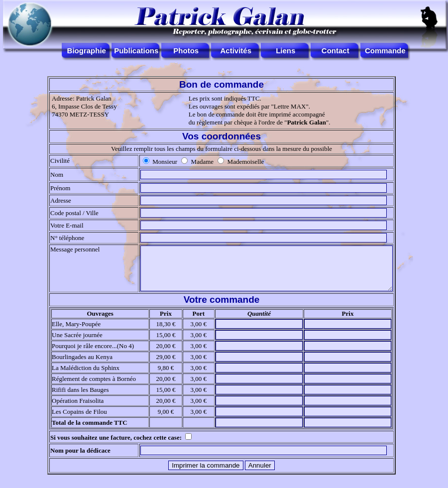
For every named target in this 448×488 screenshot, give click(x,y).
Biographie (87, 51)
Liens (285, 51)
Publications (136, 51)
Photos (186, 51)
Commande (385, 51)
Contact (336, 51)
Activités (236, 51)
